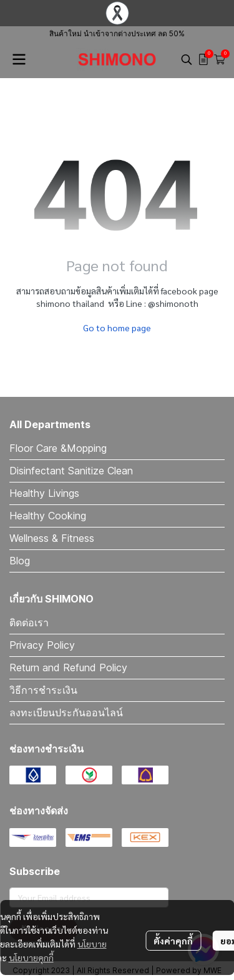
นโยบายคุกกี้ (31, 957)
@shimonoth (173, 303)
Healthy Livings (44, 493)
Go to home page (117, 327)
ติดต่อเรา (29, 622)
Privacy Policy (42, 645)
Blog (20, 561)
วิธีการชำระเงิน (43, 690)
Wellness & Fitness (52, 538)
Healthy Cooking (48, 516)
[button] (187, 59)
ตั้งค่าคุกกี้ (173, 941)
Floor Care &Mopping (58, 448)
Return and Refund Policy (68, 667)
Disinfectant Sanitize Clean (71, 471)
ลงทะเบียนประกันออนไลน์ (66, 712)
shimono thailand (70, 303)
